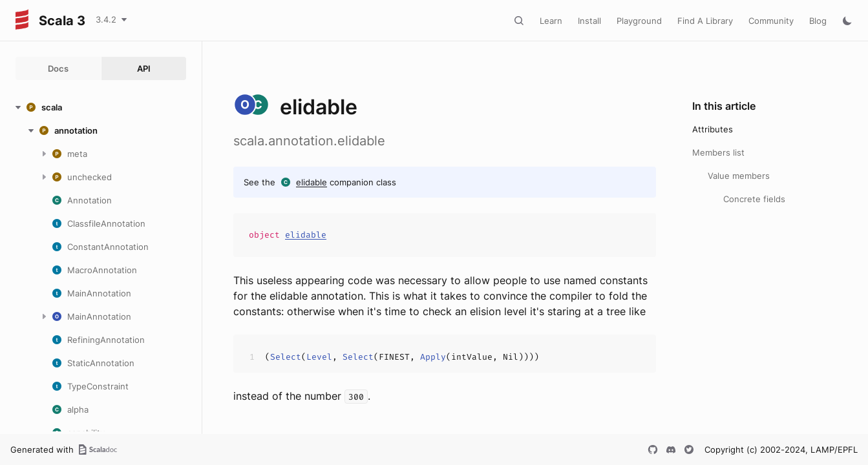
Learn (551, 21)
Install (589, 21)
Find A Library (705, 21)
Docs (58, 68)
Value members (739, 176)
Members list (718, 152)
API (144, 68)
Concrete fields (754, 199)
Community (771, 21)
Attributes (713, 129)
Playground (639, 21)
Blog (818, 21)
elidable (312, 182)
